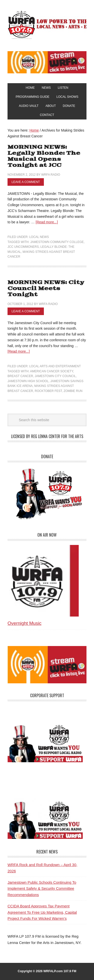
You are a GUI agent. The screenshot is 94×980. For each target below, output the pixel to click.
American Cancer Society (52, 371)
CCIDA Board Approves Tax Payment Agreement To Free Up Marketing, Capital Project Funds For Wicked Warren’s (42, 912)
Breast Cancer (20, 376)
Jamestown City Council (55, 376)
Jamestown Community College (57, 242)
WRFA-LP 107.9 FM (47, 25)
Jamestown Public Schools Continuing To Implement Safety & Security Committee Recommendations (42, 889)
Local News (39, 237)
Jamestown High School (28, 381)
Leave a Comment (26, 182)
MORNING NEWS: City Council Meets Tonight (46, 288)
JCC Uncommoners (23, 247)
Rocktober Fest (48, 391)
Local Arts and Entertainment (55, 366)
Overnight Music (24, 623)
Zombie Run (73, 391)
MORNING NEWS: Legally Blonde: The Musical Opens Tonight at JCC (44, 156)
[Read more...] (47, 222)
